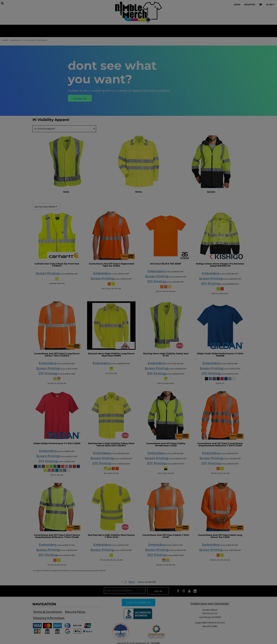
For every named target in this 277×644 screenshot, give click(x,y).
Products (16, 40)
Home (5, 40)
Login (237, 5)
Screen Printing (48, 273)
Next (132, 582)
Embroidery (102, 273)
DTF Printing (157, 281)
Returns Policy (75, 612)
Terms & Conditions (48, 612)
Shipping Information (49, 618)
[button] (121, 632)
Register (250, 5)
